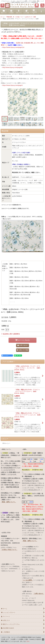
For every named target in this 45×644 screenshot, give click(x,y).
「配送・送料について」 (8, 502)
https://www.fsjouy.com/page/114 (13, 47)
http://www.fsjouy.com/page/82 (13, 67)
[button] (2, 6)
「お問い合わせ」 (39, 594)
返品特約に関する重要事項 (11, 334)
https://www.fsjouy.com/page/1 (13, 85)
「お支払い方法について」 (9, 550)
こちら (27, 641)
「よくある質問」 (28, 580)
